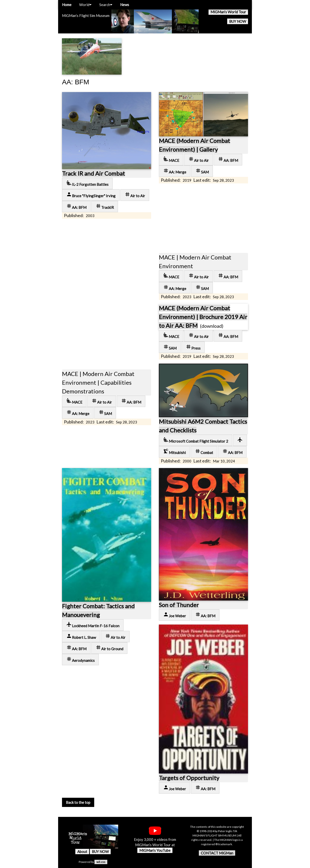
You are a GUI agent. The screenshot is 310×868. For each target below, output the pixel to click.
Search (106, 5)
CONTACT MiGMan (217, 853)
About (82, 852)
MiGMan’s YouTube (155, 850)
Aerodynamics (80, 659)
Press (193, 347)
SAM (202, 171)
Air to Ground (109, 648)
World (85, 5)
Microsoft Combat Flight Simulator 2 (196, 440)
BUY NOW (238, 21)
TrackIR (105, 206)
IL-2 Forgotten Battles (87, 183)
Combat (204, 451)
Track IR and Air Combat (93, 173)
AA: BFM (76, 206)
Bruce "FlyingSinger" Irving (91, 195)
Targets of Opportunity (189, 778)
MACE (171, 159)
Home (67, 5)
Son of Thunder (179, 605)
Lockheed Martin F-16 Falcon (93, 625)
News (125, 5)
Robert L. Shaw (81, 636)
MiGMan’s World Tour (228, 12)
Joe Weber (174, 615)
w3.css (101, 862)
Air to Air (135, 195)
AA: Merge (175, 171)
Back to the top (78, 802)
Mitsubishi (174, 451)
